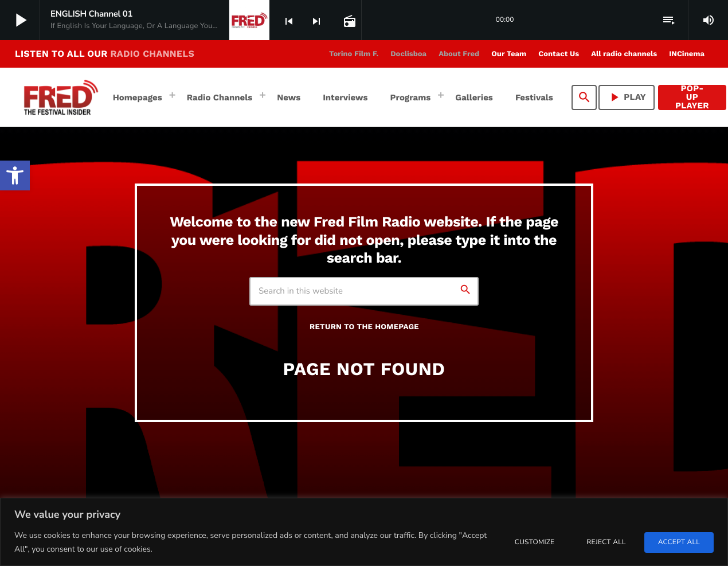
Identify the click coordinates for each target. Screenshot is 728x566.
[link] (15, 175)
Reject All (606, 542)
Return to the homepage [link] (364, 327)
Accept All (679, 542)
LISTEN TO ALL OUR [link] (105, 54)
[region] (364, 532)
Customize (535, 542)
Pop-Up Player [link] (692, 97)
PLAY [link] (627, 97)
